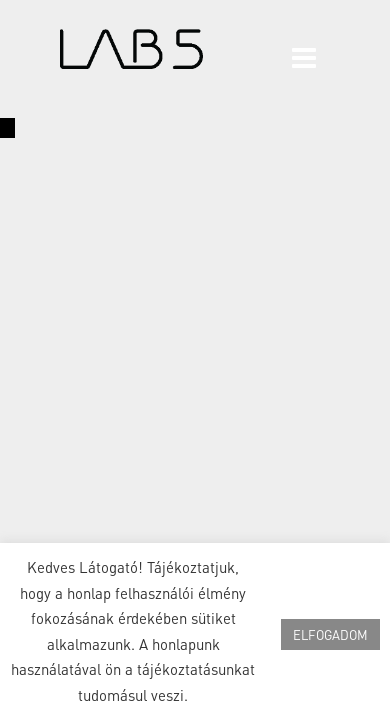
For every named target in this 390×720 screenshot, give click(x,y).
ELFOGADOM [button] (330, 634)
